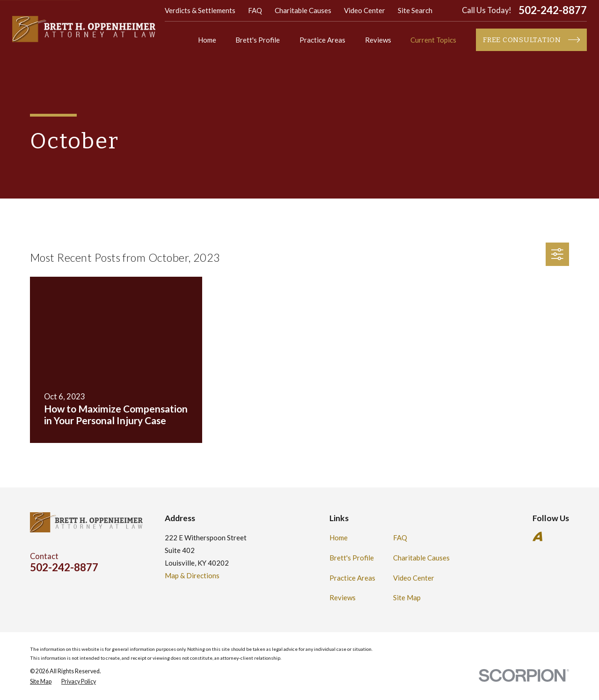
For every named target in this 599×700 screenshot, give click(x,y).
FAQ (255, 10)
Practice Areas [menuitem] (322, 40)
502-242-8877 (553, 11)
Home (339, 538)
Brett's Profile (352, 558)
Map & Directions (192, 575)
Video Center (365, 10)
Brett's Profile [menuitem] (258, 40)
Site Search (415, 10)
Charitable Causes (303, 10)
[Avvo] (537, 536)
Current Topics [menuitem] (433, 40)
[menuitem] (41, 682)
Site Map (407, 597)
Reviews (343, 597)
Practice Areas (352, 578)
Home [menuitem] (207, 40)
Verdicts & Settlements (200, 10)
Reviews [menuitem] (378, 40)
